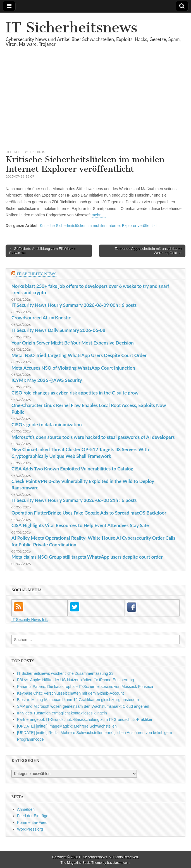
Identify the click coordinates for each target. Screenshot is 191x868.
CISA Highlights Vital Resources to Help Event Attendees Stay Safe (80, 525)
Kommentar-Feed (32, 822)
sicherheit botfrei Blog (25, 152)
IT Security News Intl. (30, 620)
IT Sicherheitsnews (71, 28)
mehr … (99, 215)
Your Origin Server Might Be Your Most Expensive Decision (73, 343)
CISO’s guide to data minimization (47, 425)
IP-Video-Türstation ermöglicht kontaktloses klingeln (62, 713)
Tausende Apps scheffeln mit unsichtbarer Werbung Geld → (148, 251)
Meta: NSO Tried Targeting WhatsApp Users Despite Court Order (79, 355)
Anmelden (26, 809)
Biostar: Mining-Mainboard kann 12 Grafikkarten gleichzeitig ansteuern (78, 700)
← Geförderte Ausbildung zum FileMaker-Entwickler (43, 251)
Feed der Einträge (33, 816)
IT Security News (36, 274)
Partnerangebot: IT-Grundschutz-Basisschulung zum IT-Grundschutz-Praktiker (85, 719)
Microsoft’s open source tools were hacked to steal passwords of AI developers (93, 437)
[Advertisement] (95, 105)
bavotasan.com (119, 863)
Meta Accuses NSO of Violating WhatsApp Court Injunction (73, 368)
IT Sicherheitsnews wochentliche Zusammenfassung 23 (65, 673)
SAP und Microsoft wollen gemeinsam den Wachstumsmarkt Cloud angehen (83, 706)
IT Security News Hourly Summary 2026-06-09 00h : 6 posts (74, 305)
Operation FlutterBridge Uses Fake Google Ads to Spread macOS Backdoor (89, 513)
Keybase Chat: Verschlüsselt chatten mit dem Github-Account (70, 693)
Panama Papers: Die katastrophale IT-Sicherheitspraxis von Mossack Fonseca (85, 687)
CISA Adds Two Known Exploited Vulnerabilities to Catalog (72, 469)
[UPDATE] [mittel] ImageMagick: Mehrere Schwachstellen (67, 726)
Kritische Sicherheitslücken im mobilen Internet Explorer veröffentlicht (100, 226)
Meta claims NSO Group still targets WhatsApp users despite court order (87, 557)
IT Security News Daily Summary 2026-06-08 (58, 330)
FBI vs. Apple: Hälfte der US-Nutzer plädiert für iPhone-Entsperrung (76, 680)
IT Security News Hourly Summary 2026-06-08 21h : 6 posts (74, 500)
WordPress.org (30, 829)
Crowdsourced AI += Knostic (41, 318)
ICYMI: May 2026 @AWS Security (47, 380)
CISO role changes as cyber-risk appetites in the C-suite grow (75, 393)
